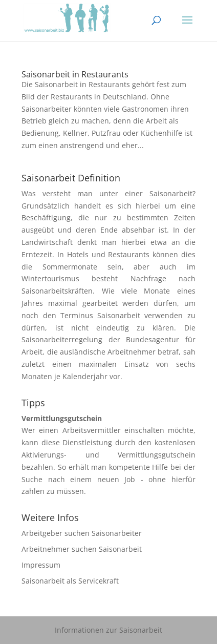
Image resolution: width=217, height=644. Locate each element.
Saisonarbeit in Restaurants (75, 74)
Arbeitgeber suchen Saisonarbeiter (82, 533)
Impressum (41, 565)
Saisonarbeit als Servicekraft (70, 581)
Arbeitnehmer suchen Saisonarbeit (82, 549)
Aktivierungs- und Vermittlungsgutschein (108, 455)
